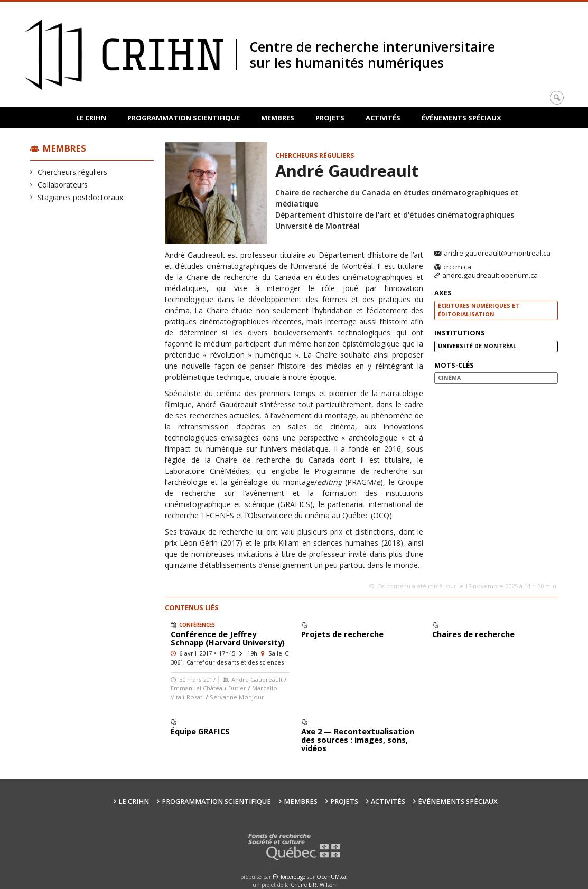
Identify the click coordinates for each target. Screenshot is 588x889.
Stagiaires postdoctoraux (81, 197)
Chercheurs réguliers (73, 172)
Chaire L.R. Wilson (313, 885)
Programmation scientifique (184, 118)
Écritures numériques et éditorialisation (479, 310)
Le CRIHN (91, 118)
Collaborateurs (63, 185)
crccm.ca (457, 267)
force (293, 877)
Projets (330, 118)
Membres (278, 118)
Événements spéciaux (461, 118)
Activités (383, 118)
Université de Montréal (477, 346)
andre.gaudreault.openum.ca (490, 276)
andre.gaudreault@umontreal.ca (497, 254)
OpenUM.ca (331, 877)
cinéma (449, 378)
